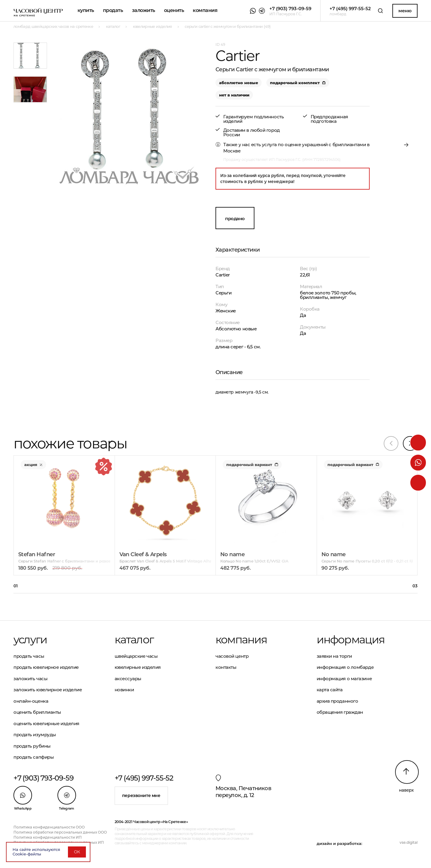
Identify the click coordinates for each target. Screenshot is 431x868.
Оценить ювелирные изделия (46, 723)
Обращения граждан (340, 712)
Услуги (30, 639)
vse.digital (409, 842)
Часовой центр (232, 656)
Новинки (124, 690)
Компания (205, 10)
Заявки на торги (334, 656)
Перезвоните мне (141, 796)
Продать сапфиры (34, 757)
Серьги (223, 293)
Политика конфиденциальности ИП (48, 837)
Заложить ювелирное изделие (48, 690)
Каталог (134, 639)
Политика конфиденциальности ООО (49, 827)
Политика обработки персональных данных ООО (60, 832)
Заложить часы (30, 679)
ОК (77, 852)
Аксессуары (128, 679)
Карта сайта (330, 690)
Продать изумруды (35, 735)
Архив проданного (337, 701)
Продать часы (29, 656)
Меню (405, 11)
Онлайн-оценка (31, 701)
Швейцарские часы (136, 656)
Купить (86, 10)
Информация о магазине (344, 679)
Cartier (223, 275)
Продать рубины (32, 746)
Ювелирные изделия (138, 667)
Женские (226, 311)
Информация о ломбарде (345, 667)
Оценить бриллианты (37, 712)
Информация (351, 639)
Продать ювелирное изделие (46, 667)
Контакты (226, 667)
